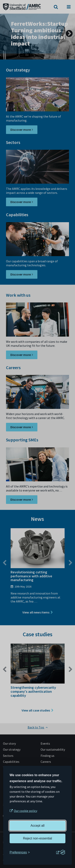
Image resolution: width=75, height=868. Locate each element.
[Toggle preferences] (20, 852)
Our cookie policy (25, 811)
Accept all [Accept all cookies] (37, 826)
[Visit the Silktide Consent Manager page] (61, 852)
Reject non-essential (37, 838)
